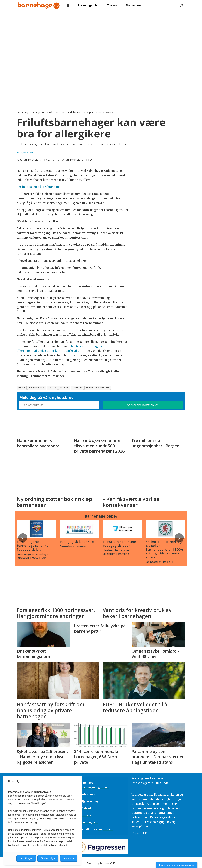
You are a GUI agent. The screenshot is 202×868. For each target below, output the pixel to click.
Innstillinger (26, 858)
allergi (64, 388)
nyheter (77, 388)
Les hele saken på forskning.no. (39, 187)
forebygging (37, 388)
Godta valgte (48, 858)
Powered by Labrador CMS (101, 863)
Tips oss (112, 5)
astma (52, 388)
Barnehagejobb (88, 5)
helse (22, 388)
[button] (179, 538)
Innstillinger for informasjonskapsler (177, 865)
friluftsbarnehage (98, 388)
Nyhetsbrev (134, 5)
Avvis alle (69, 858)
